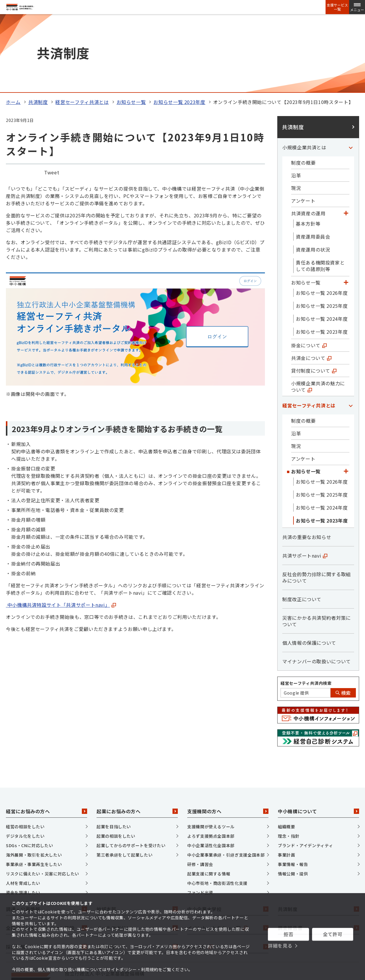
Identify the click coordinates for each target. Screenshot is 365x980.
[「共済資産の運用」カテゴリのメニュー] (346, 140)
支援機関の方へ (228, 738)
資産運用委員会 (313, 163)
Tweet (52, 99)
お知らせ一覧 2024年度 (322, 245)
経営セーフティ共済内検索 (306, 610)
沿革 (296, 102)
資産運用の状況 (313, 176)
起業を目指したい (114, 753)
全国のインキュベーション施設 (47, 855)
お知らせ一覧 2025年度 (322, 232)
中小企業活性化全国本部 (211, 772)
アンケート (303, 127)
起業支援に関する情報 (209, 800)
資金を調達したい (23, 819)
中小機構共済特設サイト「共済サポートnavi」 (58, 532)
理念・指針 (289, 763)
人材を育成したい (23, 810)
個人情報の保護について (309, 569)
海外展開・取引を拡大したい (34, 781)
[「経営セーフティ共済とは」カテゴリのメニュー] (351, 332)
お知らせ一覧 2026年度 (322, 219)
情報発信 (137, 874)
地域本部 (137, 836)
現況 (296, 115)
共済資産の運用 (308, 140)
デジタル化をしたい (25, 763)
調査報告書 (318, 855)
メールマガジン (137, 855)
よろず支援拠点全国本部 (211, 763)
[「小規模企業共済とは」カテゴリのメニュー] (351, 74)
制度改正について (302, 526)
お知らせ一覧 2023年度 (179, 29)
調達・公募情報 (47, 836)
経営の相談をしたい (25, 753)
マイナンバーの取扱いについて (317, 588)
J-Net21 (228, 874)
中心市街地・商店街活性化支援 (217, 810)
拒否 (288, 934)
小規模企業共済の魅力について (318, 313)
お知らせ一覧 (131, 29)
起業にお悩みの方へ (137, 738)
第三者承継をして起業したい (125, 781)
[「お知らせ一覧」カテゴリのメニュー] (346, 209)
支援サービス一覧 (337, 7)
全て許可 (333, 934)
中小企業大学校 (228, 836)
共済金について (311, 285)
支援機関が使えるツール (211, 753)
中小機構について (318, 738)
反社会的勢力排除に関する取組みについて (317, 504)
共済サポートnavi (305, 482)
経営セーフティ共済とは (82, 29)
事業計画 (287, 781)
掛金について (309, 272)
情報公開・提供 (293, 800)
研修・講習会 (200, 791)
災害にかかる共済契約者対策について (317, 548)
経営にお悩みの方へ (47, 738)
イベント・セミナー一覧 (228, 855)
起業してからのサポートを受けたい (131, 772)
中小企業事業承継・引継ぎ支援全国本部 (226, 781)
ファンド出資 (200, 819)
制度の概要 (303, 89)
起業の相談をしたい (116, 763)
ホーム (13, 29)
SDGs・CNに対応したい (29, 772)
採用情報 (47, 874)
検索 (343, 619)
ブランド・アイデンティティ (305, 772)
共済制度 (38, 29)
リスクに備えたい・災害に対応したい (43, 800)
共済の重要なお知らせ (307, 464)
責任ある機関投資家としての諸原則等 (320, 192)
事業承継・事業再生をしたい (34, 791)
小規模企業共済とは (304, 74)
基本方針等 (308, 150)
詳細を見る (280, 946)
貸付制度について (314, 297)
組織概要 (287, 753)
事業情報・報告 (293, 791)
